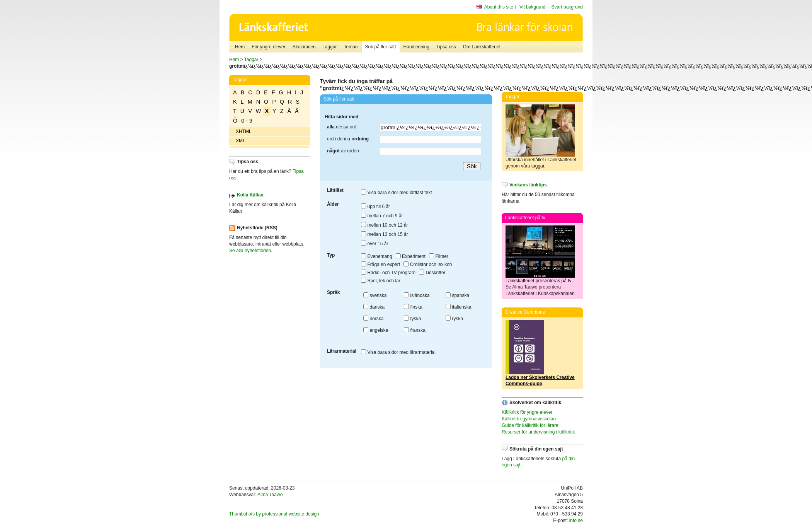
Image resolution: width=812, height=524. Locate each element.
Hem (240, 47)
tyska (412, 319)
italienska (458, 307)
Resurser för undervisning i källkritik (538, 432)
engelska (376, 330)
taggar (538, 166)
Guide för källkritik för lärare (530, 425)
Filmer (439, 256)
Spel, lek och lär (381, 281)
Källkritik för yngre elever (527, 412)
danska (374, 307)
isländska (417, 295)
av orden (343, 151)
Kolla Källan (250, 195)
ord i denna (348, 139)
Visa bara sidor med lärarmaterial (398, 352)
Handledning (416, 47)
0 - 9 (247, 121)
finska (413, 307)
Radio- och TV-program (388, 273)
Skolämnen (304, 47)
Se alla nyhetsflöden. (251, 251)
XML (241, 141)
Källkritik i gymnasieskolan (529, 419)
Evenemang (376, 256)
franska (415, 330)
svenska (375, 295)
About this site (499, 7)
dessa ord (342, 127)
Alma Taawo (270, 495)
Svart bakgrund (567, 7)
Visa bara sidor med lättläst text (397, 193)
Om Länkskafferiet (482, 47)
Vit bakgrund (532, 7)
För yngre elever (268, 47)
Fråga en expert (380, 265)
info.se (576, 521)
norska (373, 319)
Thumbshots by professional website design (274, 514)
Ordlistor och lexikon (428, 265)
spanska (457, 295)
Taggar (330, 47)
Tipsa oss (446, 47)
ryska (454, 319)
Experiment (411, 256)
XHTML (244, 131)
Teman (351, 47)
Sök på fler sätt (381, 47)
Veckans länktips (528, 185)
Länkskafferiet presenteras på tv (539, 281)
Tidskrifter (432, 273)
